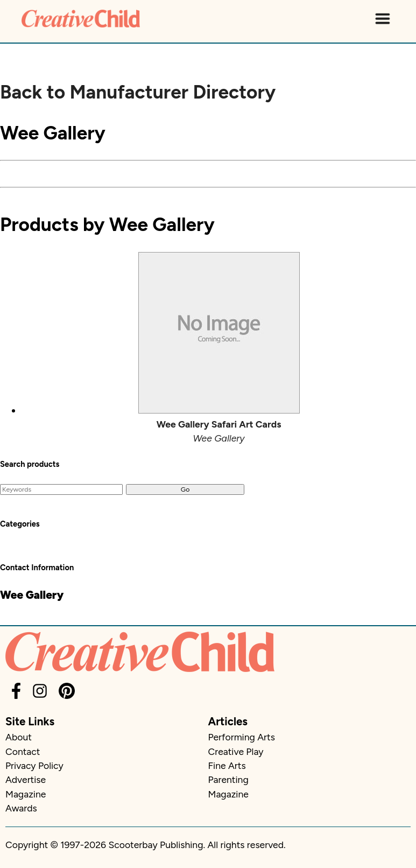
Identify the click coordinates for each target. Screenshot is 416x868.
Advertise (26, 779)
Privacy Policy (34, 765)
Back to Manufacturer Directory (138, 92)
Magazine (26, 794)
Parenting (228, 779)
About (19, 737)
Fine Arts (227, 765)
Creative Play (236, 751)
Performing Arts (242, 737)
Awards (21, 808)
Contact (23, 751)
